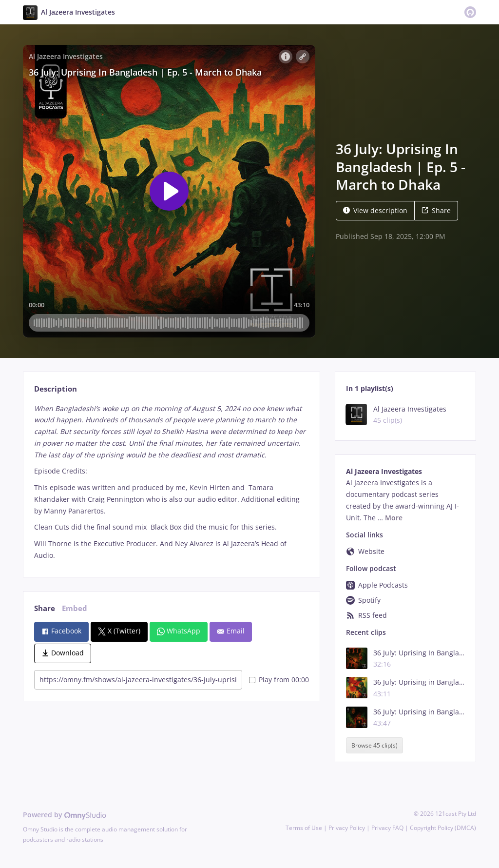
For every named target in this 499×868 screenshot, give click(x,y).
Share (436, 210)
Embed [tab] (75, 608)
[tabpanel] (171, 482)
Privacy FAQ (387, 828)
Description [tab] (56, 389)
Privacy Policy (347, 828)
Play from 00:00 (279, 680)
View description (375, 210)
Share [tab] (45, 608)
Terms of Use (304, 828)
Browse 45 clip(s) (374, 745)
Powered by (65, 815)
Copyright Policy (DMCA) (443, 828)
